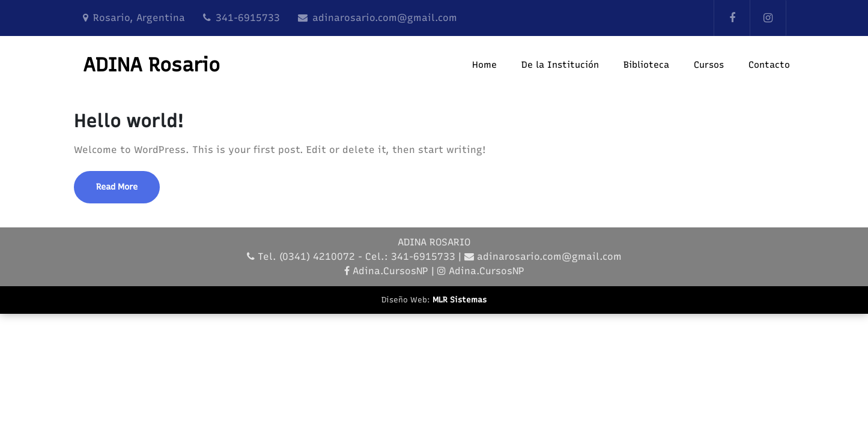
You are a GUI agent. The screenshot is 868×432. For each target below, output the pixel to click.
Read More (117, 187)
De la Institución (560, 65)
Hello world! (129, 121)
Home (484, 65)
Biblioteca (646, 65)
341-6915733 (248, 18)
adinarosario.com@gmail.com (385, 18)
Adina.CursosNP (390, 271)
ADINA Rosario (151, 65)
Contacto (769, 65)
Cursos (709, 65)
